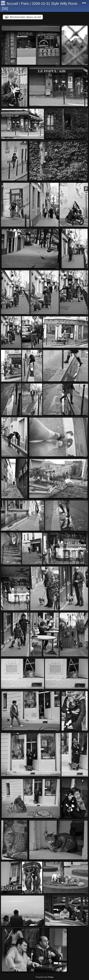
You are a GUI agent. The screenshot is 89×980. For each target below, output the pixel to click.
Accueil (12, 4)
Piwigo (51, 977)
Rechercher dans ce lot (25, 17)
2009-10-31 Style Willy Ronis (55, 4)
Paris (25, 4)
